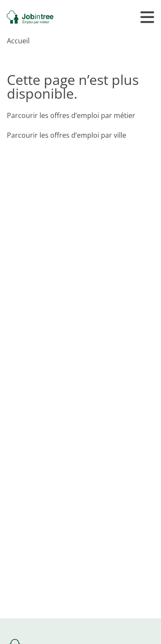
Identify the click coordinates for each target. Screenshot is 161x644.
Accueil (18, 41)
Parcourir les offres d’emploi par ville (67, 135)
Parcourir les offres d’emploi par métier (71, 115)
